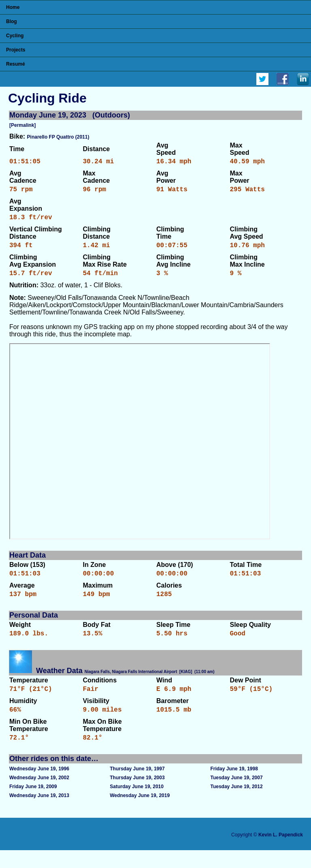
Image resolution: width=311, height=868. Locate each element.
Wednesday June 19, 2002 (39, 795)
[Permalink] (22, 125)
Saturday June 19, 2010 (137, 804)
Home (13, 7)
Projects (16, 50)
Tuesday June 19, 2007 (236, 795)
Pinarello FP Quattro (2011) (58, 137)
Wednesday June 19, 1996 (39, 787)
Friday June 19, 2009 (33, 804)
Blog (12, 21)
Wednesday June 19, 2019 (140, 813)
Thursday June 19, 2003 (137, 795)
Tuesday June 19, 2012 (236, 804)
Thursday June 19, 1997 (137, 787)
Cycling (15, 36)
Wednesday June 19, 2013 (39, 813)
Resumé (16, 64)
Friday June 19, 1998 (234, 787)
